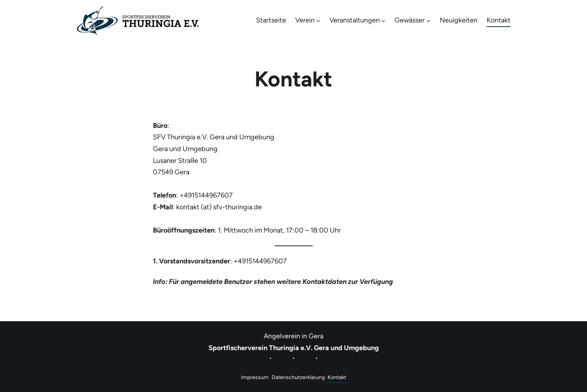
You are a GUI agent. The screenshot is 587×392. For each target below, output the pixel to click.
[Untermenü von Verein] (318, 21)
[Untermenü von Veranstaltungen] (383, 21)
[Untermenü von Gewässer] (429, 21)
